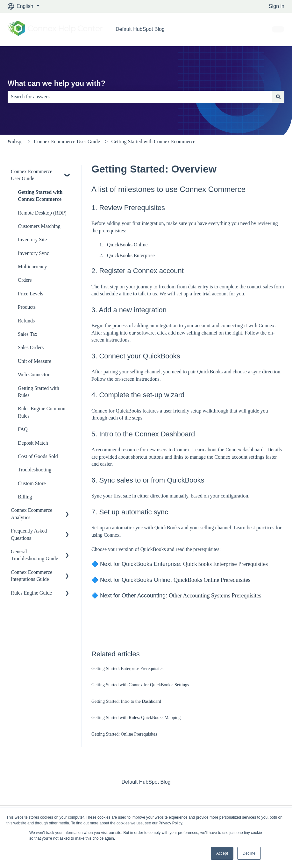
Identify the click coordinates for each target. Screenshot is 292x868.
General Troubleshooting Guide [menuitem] (34, 555)
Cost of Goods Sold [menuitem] (38, 456)
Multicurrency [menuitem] (32, 267)
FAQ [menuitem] (23, 429)
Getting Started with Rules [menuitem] (39, 392)
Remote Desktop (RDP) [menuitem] (42, 213)
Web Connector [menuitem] (34, 374)
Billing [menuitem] (25, 497)
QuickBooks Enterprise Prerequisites (225, 564)
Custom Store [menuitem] (32, 483)
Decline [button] (249, 853)
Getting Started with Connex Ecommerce (153, 141)
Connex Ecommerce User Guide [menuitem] (32, 175)
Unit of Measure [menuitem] (35, 361)
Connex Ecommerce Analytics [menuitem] (32, 514)
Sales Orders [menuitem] (31, 347)
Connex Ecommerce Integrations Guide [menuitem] (32, 576)
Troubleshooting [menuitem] (35, 470)
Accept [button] (222, 853)
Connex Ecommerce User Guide (67, 141)
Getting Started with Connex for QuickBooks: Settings (140, 685)
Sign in (277, 6)
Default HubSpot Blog (140, 29)
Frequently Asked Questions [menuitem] (29, 534)
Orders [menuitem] (25, 280)
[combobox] (140, 97)
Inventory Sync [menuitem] (33, 253)
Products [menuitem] (27, 307)
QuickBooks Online (127, 245)
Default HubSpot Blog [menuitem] (146, 782)
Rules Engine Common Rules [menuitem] (42, 412)
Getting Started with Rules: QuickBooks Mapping (136, 718)
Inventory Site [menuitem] (32, 240)
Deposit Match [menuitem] (33, 443)
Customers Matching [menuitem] (39, 226)
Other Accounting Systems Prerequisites (215, 596)
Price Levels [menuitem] (31, 294)
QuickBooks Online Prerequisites (212, 580)
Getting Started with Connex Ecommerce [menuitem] (40, 196)
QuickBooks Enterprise (131, 255)
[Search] (278, 97)
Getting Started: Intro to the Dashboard (126, 701)
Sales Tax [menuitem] (28, 334)
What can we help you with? (57, 83)
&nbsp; (15, 141)
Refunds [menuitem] (26, 321)
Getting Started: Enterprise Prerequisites (127, 669)
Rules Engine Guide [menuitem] (31, 593)
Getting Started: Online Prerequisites (124, 734)
